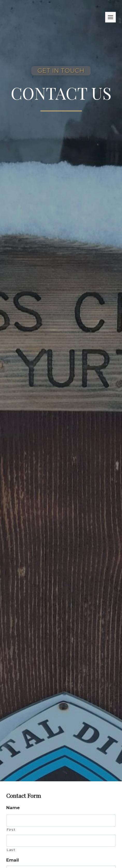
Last (11, 850)
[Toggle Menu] (110, 17)
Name (13, 808)
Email (13, 860)
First (11, 830)
